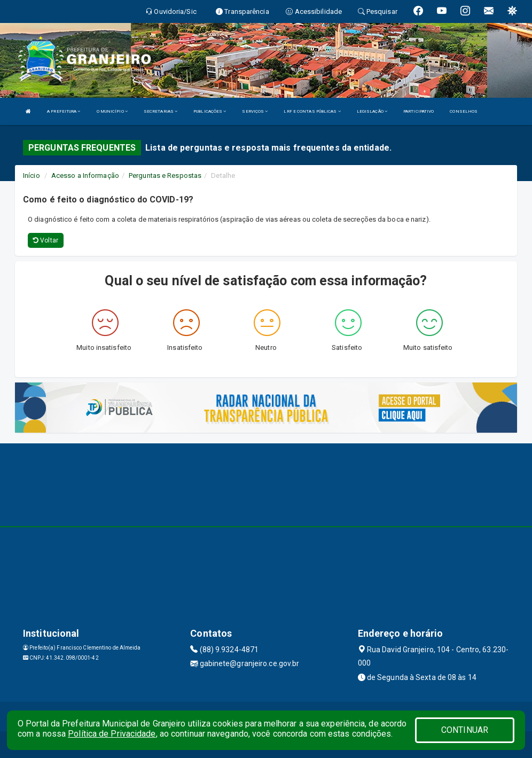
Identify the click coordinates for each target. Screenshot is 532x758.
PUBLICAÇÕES (210, 111)
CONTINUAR (465, 730)
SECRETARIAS (161, 111)
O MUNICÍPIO (112, 111)
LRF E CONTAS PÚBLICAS (312, 111)
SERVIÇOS (255, 111)
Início (32, 175)
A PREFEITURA (64, 111)
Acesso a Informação (85, 175)
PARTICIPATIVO (418, 111)
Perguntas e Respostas (165, 175)
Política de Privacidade (112, 734)
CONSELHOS (464, 111)
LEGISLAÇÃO (372, 111)
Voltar (46, 240)
